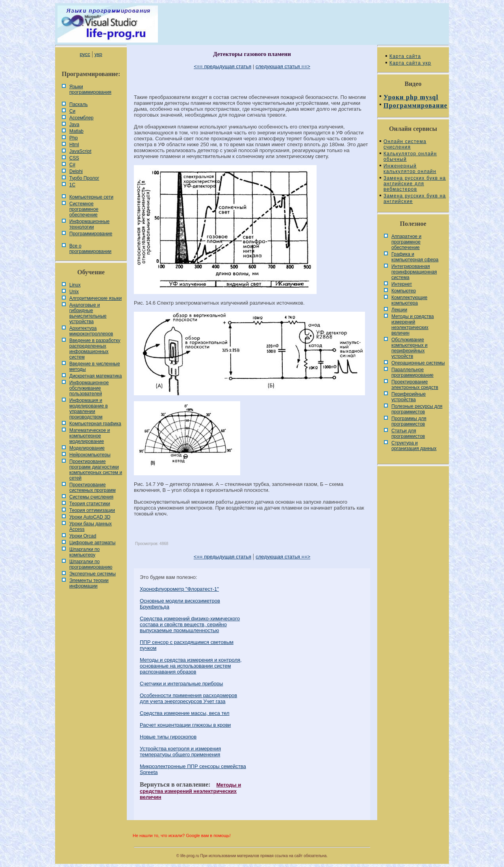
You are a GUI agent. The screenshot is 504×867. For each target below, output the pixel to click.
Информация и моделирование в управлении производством (89, 409)
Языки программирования (90, 89)
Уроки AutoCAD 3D (90, 517)
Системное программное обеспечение (84, 209)
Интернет (402, 284)
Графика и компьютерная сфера (415, 257)
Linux (75, 285)
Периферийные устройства (409, 397)
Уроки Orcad (83, 536)
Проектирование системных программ (93, 487)
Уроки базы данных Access (91, 527)
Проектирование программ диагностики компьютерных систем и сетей (96, 470)
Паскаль (79, 104)
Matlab (76, 131)
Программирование (91, 234)
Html (74, 145)
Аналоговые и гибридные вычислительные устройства (88, 313)
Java (74, 125)
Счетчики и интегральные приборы (181, 684)
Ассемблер (81, 118)
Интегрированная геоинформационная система (414, 272)
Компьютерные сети (91, 197)
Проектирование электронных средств (415, 385)
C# (72, 165)
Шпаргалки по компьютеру (84, 552)
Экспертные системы (93, 574)
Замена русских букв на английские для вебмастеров (415, 184)
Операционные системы (418, 363)
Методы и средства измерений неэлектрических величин (190, 791)
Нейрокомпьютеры (90, 455)
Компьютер (404, 291)
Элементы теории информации (89, 583)
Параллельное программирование (412, 372)
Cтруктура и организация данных (414, 446)
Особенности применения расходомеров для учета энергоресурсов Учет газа (188, 698)
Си (72, 111)
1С (72, 185)
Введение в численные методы (95, 367)
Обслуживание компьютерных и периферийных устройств (409, 348)
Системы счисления (91, 497)
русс (85, 54)
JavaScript (80, 151)
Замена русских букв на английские (415, 199)
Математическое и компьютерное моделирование (90, 436)
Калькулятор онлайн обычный (410, 156)
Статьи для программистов (408, 433)
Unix (74, 292)
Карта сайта (405, 56)
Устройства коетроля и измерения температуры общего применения (180, 752)
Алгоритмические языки (95, 298)
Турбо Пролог (84, 178)
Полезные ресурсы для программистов (417, 409)
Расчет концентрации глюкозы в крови (185, 725)
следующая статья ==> (283, 66)
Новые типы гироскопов (168, 737)
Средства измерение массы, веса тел (185, 713)
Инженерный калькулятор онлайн (410, 169)
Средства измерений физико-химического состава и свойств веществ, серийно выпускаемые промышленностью (190, 624)
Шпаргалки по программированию (91, 564)
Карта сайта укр (410, 63)
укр (98, 54)
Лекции (399, 310)
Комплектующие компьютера (409, 300)
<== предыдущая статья (222, 66)
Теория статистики (90, 504)
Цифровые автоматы (92, 543)
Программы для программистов (409, 421)
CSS (74, 158)
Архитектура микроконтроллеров (91, 331)
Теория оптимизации (92, 510)
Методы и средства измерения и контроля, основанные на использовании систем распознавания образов (191, 666)
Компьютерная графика (95, 424)
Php (73, 138)
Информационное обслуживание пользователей (89, 388)
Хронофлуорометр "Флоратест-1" (179, 589)
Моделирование (87, 448)
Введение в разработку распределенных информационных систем (95, 349)
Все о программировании (90, 249)
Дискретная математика (95, 376)
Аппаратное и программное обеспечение (406, 242)
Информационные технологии (89, 224)
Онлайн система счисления (405, 144)
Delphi (76, 171)
